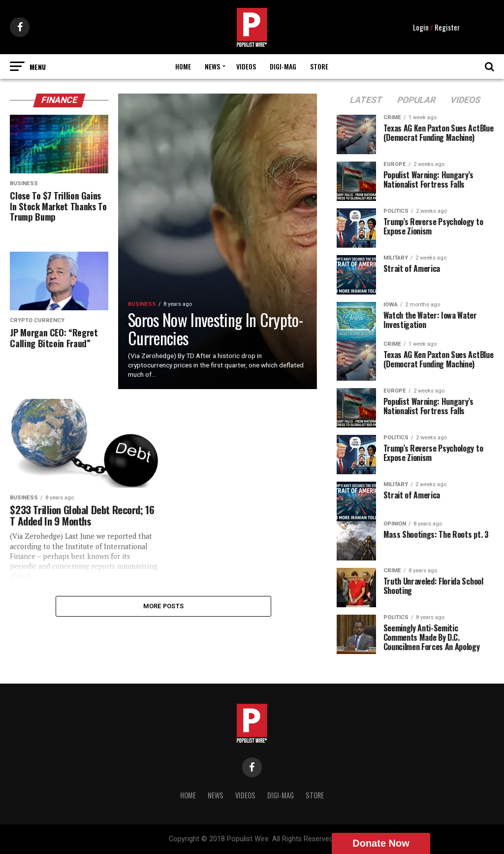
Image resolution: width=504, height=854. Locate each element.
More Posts (164, 607)
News (212, 66)
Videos (246, 66)
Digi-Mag (283, 66)
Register (447, 27)
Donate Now (381, 843)
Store (319, 66)
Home (183, 66)
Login (421, 27)
